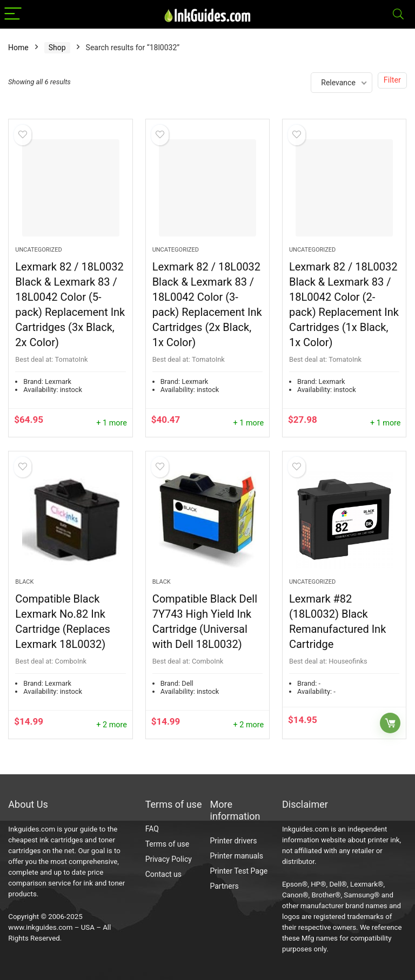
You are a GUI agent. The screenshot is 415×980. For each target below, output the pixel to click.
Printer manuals (237, 856)
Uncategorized (38, 250)
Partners (225, 886)
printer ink (384, 840)
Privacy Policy (169, 859)
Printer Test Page (239, 871)
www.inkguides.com (40, 927)
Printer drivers (234, 841)
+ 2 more (112, 725)
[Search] (398, 14)
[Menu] (13, 14)
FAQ (152, 829)
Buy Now (390, 723)
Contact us (163, 874)
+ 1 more (112, 423)
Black (24, 582)
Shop (57, 48)
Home (18, 48)
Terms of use (168, 844)
